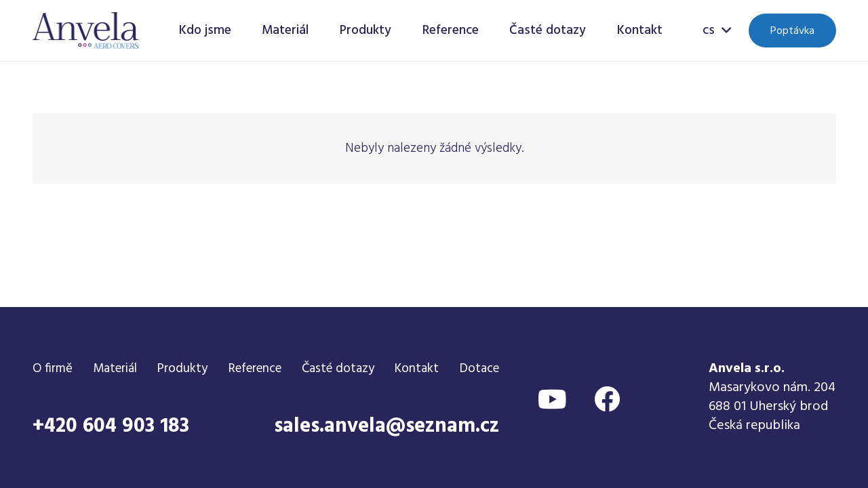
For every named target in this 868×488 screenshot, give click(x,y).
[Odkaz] (86, 31)
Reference (255, 369)
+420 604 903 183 (111, 426)
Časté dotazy (338, 369)
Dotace (479, 369)
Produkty (182, 369)
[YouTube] (552, 399)
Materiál (115, 369)
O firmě (53, 369)
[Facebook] (607, 399)
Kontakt (417, 369)
